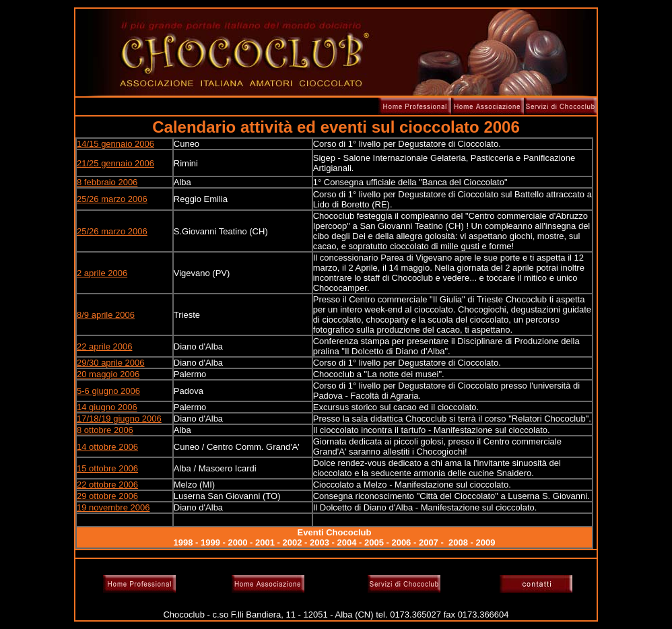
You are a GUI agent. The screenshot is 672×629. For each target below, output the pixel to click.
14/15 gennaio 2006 (115, 144)
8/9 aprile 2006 (106, 315)
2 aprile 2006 (102, 273)
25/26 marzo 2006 (112, 199)
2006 (401, 542)
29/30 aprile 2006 (110, 363)
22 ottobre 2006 (107, 485)
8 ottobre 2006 (105, 430)
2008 (458, 542)
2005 (374, 542)
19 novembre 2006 (113, 507)
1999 (210, 542)
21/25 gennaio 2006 (115, 163)
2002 (292, 542)
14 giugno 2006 (107, 407)
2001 (265, 542)
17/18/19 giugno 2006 (119, 419)
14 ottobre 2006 (107, 447)
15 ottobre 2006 (107, 468)
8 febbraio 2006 (107, 182)
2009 (486, 542)
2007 (429, 542)
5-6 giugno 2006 (108, 391)
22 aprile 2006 (104, 346)
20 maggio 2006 (108, 374)
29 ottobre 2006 (107, 496)
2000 (238, 542)
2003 (320, 542)
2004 (346, 542)
